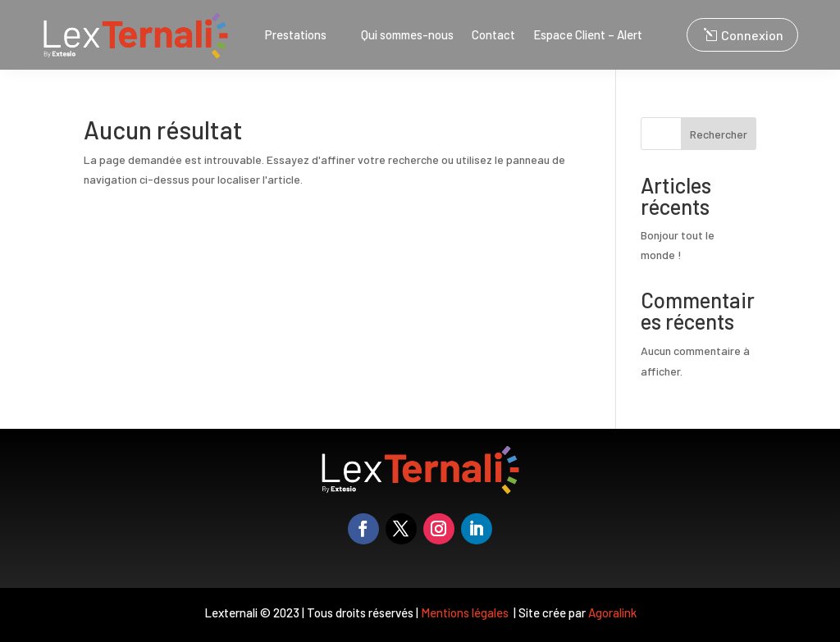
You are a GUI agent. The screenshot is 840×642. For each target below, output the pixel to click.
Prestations (296, 35)
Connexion (752, 35)
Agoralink (612, 612)
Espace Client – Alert (588, 35)
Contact (493, 35)
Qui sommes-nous (407, 35)
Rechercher (719, 134)
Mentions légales (466, 612)
